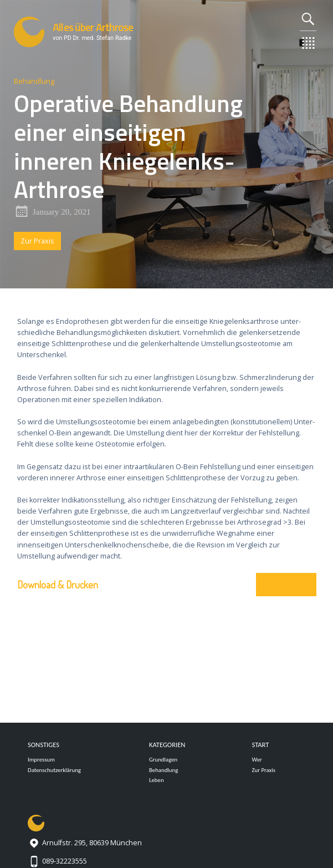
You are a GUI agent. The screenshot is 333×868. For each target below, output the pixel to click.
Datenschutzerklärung (54, 770)
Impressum (41, 760)
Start (260, 745)
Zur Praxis (37, 241)
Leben (157, 780)
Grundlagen (163, 760)
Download (286, 585)
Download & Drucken (58, 585)
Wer (257, 760)
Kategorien (167, 745)
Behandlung (34, 81)
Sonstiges (43, 745)
